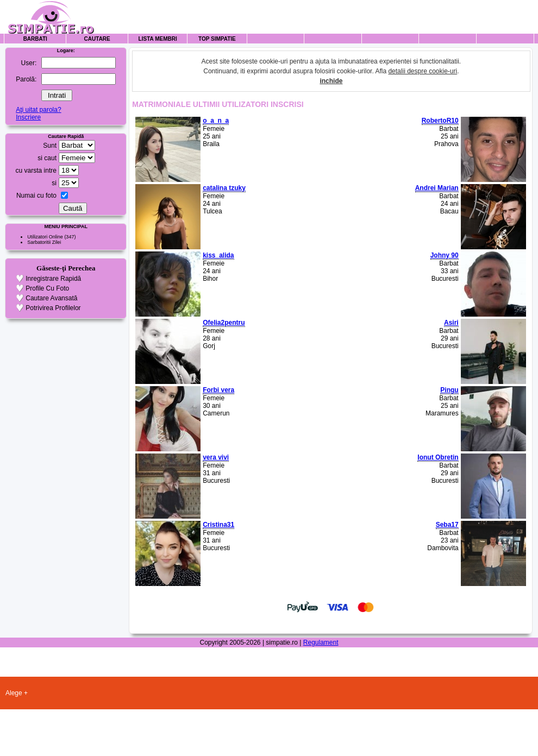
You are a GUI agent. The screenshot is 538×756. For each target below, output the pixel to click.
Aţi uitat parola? (38, 110)
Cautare (97, 39)
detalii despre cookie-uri (423, 71)
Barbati (35, 39)
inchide (331, 81)
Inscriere (28, 117)
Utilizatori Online (45, 237)
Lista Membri (158, 39)
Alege (14, 693)
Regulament (321, 642)
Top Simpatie (217, 39)
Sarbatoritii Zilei (44, 242)
